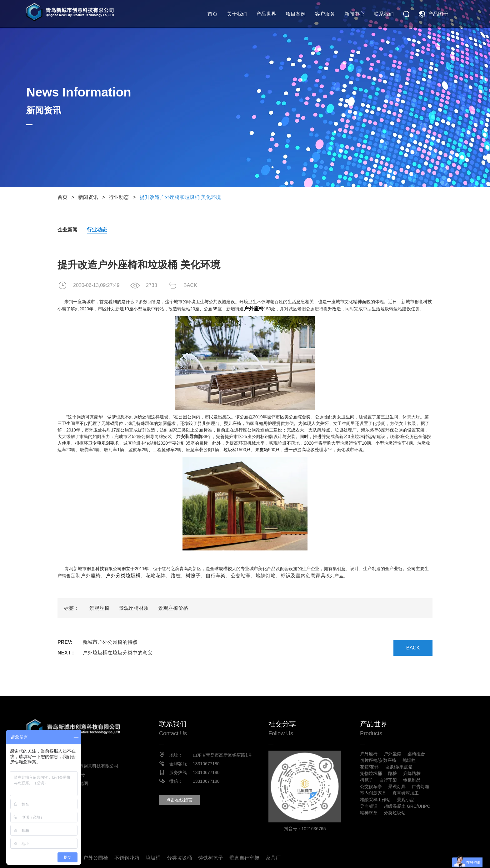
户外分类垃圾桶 (123, 576)
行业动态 (119, 197)
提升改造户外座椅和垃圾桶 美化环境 (180, 197)
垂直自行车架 (244, 858)
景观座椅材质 (134, 608)
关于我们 (237, 14)
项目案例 (296, 14)
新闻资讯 (88, 197)
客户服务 (325, 14)
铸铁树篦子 (211, 858)
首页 (212, 14)
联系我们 (384, 14)
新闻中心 (354, 14)
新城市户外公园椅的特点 (110, 642)
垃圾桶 (230, 450)
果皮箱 (262, 450)
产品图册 (438, 14)
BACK (190, 285)
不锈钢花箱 (127, 858)
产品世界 (266, 14)
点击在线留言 (179, 800)
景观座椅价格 (173, 608)
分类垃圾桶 (179, 858)
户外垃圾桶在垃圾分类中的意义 (117, 653)
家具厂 (273, 858)
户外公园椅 (96, 858)
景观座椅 (99, 608)
